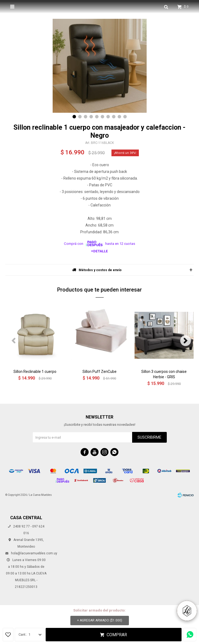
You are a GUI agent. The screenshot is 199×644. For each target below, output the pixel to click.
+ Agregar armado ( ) (100, 621)
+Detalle (99, 251)
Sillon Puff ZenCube (99, 372)
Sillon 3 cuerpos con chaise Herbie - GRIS (164, 374)
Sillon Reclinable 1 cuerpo (35, 372)
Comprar (117, 635)
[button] (74, 117)
